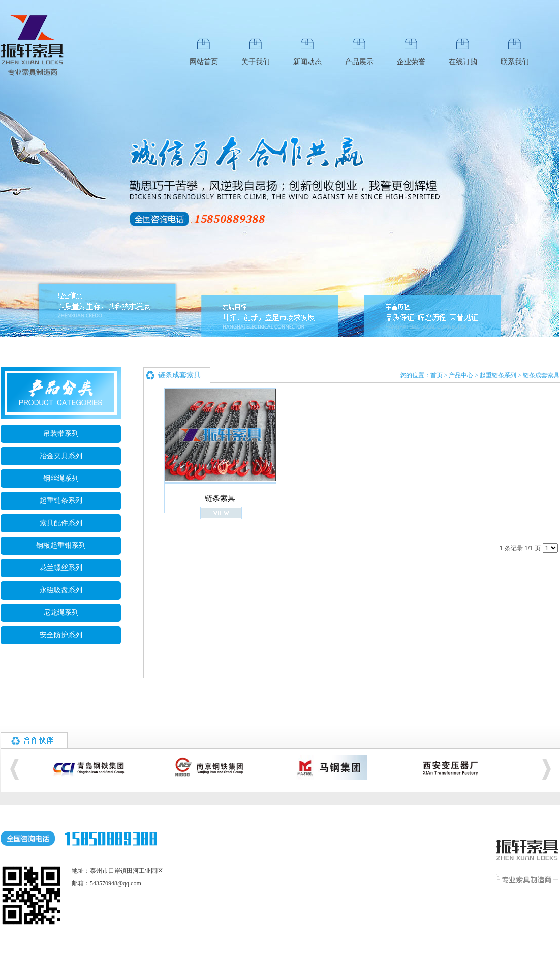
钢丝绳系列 (61, 478)
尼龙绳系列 (61, 613)
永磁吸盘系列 (61, 590)
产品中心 (461, 375)
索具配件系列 (61, 523)
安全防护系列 (61, 635)
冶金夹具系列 (61, 456)
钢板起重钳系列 (61, 545)
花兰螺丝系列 (61, 568)
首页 (437, 375)
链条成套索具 (541, 375)
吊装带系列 (61, 434)
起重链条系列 (61, 501)
